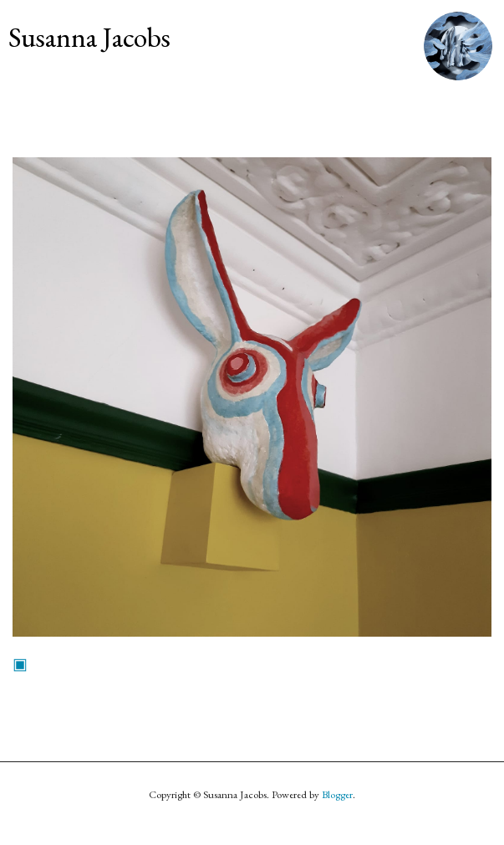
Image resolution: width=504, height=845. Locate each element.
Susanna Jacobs (89, 37)
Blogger (337, 794)
